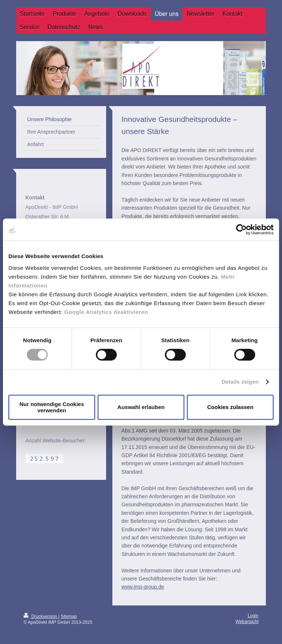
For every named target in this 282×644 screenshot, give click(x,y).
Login (253, 616)
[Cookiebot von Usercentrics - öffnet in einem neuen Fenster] (241, 229)
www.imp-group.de (143, 587)
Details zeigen (240, 382)
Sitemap (69, 616)
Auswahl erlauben (141, 407)
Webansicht (247, 622)
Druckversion (41, 616)
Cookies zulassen (230, 407)
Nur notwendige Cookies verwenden (52, 407)
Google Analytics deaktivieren (106, 312)
